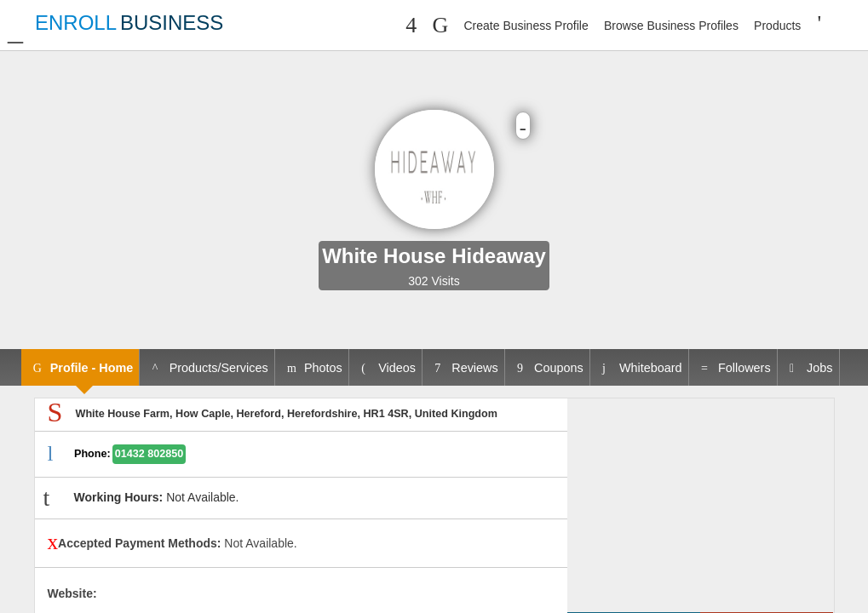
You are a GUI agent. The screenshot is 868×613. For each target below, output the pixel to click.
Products (777, 26)
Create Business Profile (526, 26)
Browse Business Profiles (671, 26)
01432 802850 (149, 454)
